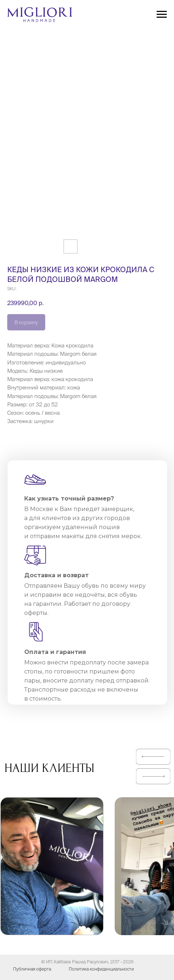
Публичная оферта (32, 969)
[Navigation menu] (162, 14)
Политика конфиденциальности (101, 969)
